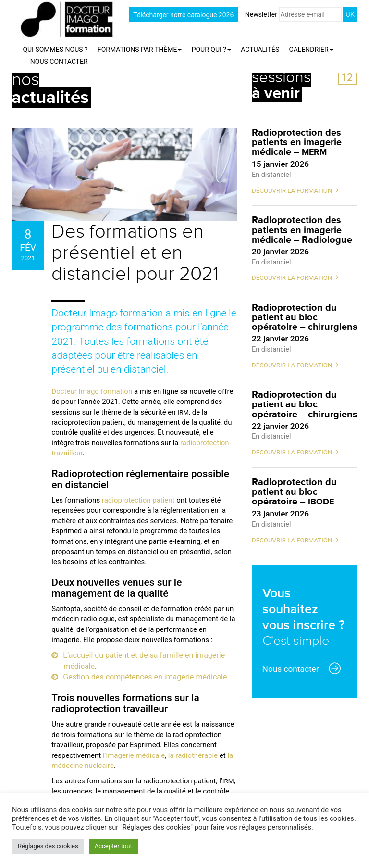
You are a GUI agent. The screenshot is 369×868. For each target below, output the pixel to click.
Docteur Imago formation (92, 391)
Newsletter (293, 14)
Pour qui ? (211, 50)
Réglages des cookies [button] (48, 846)
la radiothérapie (193, 755)
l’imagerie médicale (134, 755)
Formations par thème (140, 50)
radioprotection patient (138, 500)
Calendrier (311, 50)
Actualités (260, 50)
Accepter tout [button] (113, 846)
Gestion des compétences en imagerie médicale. (146, 677)
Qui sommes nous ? (55, 50)
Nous (59, 62)
